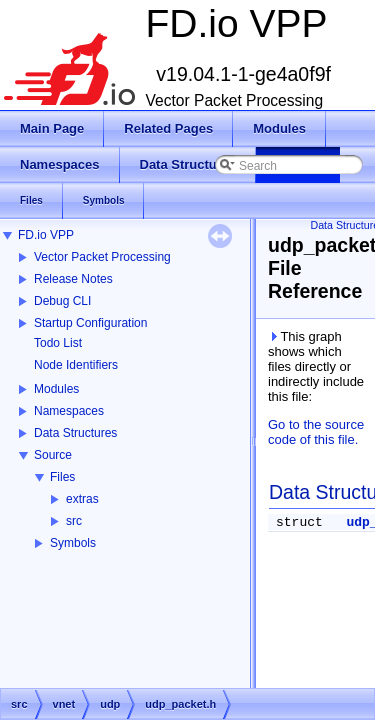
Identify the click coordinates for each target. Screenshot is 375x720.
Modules (56, 389)
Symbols (73, 543)
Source (53, 455)
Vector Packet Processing (102, 257)
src (74, 521)
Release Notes (73, 279)
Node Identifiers (76, 365)
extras (82, 499)
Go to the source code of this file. (316, 432)
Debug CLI (62, 301)
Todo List (58, 343)
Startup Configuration (90, 323)
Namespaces (69, 411)
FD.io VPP (46, 235)
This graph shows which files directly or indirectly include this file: (316, 366)
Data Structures (75, 433)
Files (62, 477)
